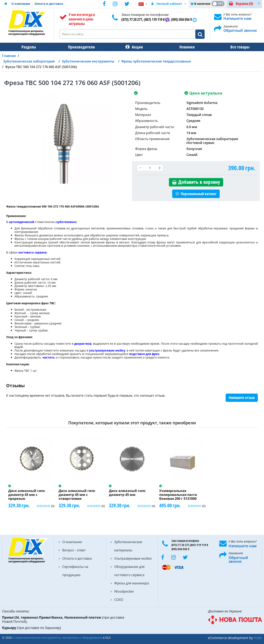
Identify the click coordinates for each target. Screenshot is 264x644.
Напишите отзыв (242, 398)
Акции (135, 47)
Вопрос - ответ (74, 550)
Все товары (236, 47)
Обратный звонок (240, 30)
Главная (9, 56)
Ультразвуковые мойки (133, 558)
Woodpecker (124, 591)
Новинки (184, 47)
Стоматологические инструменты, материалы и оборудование (57, 638)
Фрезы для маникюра (132, 583)
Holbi (258, 638)
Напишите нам (237, 18)
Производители (80, 47)
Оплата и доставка (49, 4)
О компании (21, 4)
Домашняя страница (6, 4)
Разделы (28, 47)
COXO (119, 600)
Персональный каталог (199, 194)
